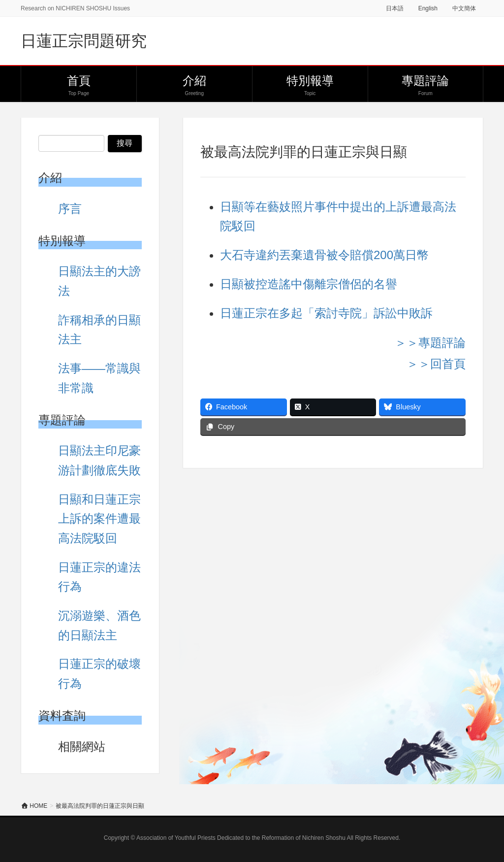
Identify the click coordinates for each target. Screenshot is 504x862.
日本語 (395, 8)
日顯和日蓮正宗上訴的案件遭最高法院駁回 (99, 519)
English (428, 8)
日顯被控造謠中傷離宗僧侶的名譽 (309, 284)
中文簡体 (464, 8)
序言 (70, 209)
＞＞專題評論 (430, 343)
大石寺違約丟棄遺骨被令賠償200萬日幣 (324, 255)
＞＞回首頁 (436, 364)
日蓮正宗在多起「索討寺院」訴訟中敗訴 (326, 313)
